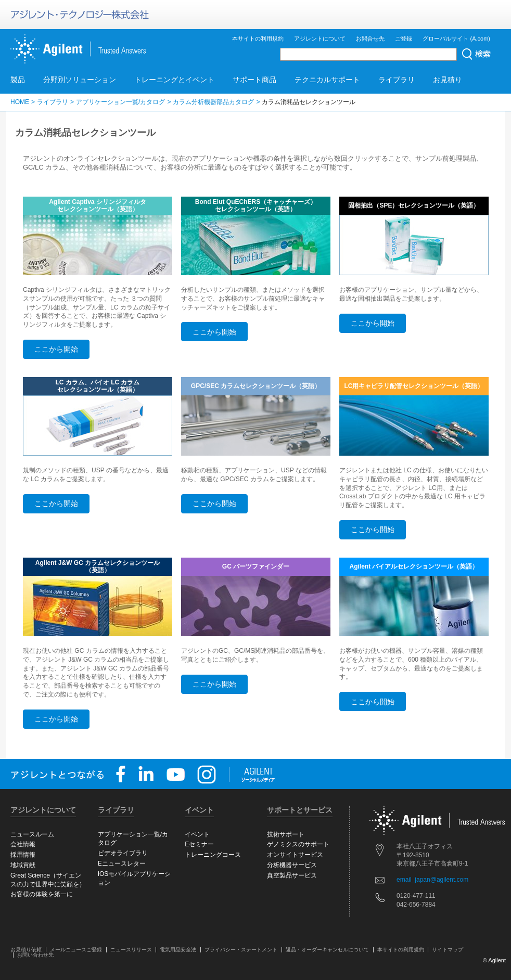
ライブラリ (397, 80)
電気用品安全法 (178, 950)
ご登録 (404, 38)
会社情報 (23, 844)
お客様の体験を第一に (42, 894)
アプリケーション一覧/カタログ (120, 102)
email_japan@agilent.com (432, 880)
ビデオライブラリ (123, 853)
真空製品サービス (292, 875)
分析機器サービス (292, 865)
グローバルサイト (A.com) (456, 38)
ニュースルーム (32, 834)
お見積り (448, 80)
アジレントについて (320, 38)
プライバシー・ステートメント (241, 950)
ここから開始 (56, 349)
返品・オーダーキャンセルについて (327, 950)
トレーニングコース (213, 855)
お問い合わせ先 (35, 955)
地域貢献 (23, 865)
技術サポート (286, 834)
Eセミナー (199, 844)
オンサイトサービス (295, 855)
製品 (18, 80)
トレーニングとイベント (174, 80)
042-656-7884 (416, 905)
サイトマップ (448, 950)
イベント (197, 834)
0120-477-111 (416, 896)
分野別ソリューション (80, 80)
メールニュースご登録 (76, 950)
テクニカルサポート (327, 80)
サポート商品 (254, 80)
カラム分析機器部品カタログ (213, 102)
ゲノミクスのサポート (298, 844)
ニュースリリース (131, 950)
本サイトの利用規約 (258, 38)
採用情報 (23, 855)
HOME (20, 102)
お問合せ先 (370, 38)
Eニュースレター (122, 863)
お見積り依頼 (26, 950)
